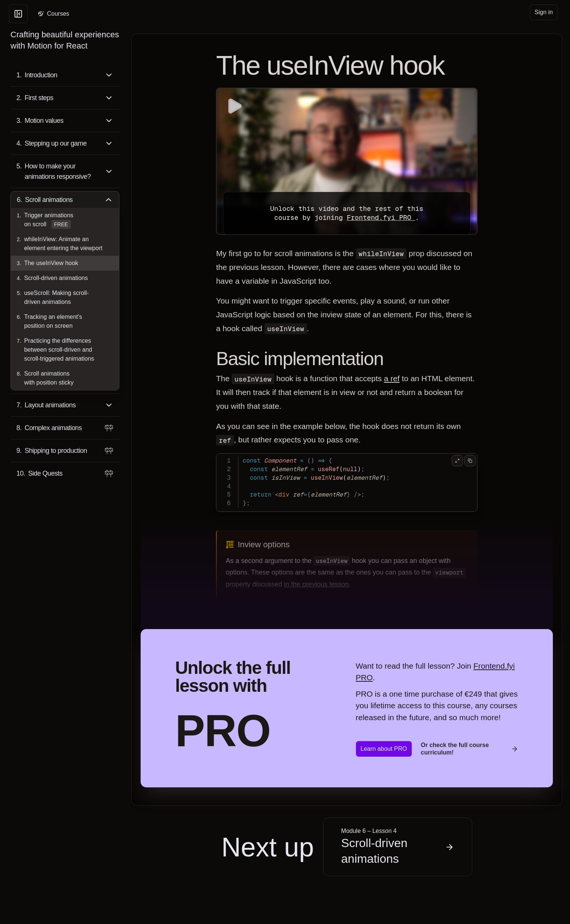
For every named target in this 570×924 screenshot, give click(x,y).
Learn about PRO (384, 749)
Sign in (544, 12)
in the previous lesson (316, 584)
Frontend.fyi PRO (381, 217)
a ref (392, 378)
